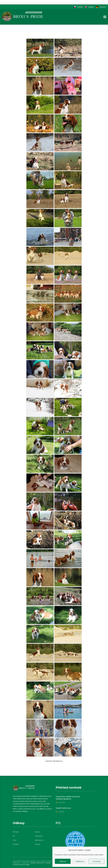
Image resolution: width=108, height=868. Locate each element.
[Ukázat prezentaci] (54, 761)
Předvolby (97, 861)
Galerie (38, 844)
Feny (15, 840)
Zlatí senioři (39, 840)
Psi (14, 836)
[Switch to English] (89, 7)
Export (37, 832)
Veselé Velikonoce (63, 808)
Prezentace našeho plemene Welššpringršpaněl (68, 798)
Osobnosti (39, 836)
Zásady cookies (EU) (37, 863)
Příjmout (63, 861)
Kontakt (16, 844)
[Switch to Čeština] (78, 7)
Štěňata (16, 832)
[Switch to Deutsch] (101, 7)
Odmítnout (80, 861)
